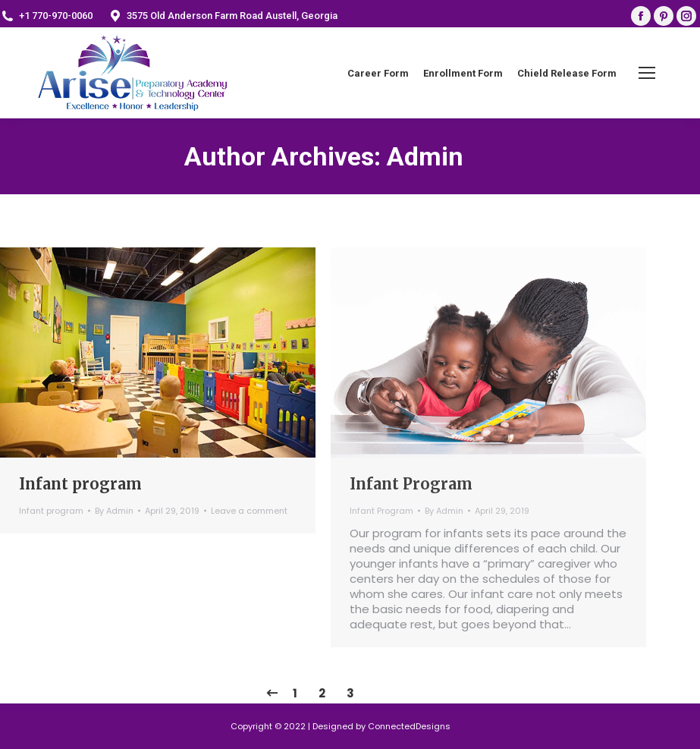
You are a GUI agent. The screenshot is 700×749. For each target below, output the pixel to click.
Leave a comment (249, 511)
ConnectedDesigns (409, 726)
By (114, 511)
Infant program (80, 484)
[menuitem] (378, 73)
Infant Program (411, 484)
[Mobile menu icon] (647, 73)
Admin (425, 156)
